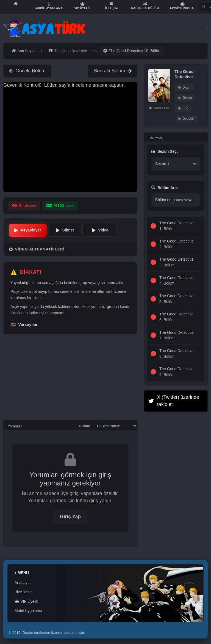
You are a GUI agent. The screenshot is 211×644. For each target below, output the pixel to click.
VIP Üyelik (26, 601)
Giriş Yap (70, 517)
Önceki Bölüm (27, 71)
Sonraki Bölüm (113, 71)
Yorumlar (15, 426)
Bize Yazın (24, 592)
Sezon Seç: (165, 151)
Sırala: (85, 426)
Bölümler (155, 138)
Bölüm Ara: (165, 188)
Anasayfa (23, 583)
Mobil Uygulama (28, 611)
